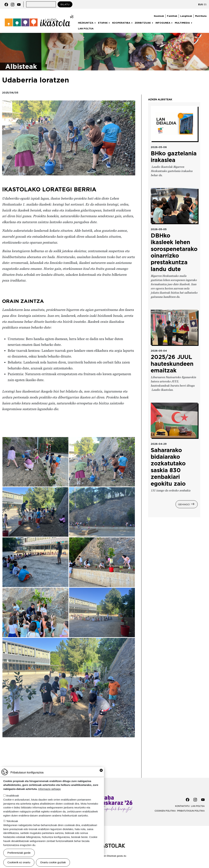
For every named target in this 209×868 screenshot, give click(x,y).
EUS (200, 4)
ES (205, 4)
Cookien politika (165, 811)
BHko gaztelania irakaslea (174, 157)
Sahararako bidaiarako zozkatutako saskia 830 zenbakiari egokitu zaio (168, 467)
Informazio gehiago (49, 789)
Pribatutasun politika (191, 811)
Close (101, 770)
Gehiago (184, 504)
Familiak (172, 16)
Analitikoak (12, 796)
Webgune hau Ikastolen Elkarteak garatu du (105, 856)
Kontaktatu (182, 806)
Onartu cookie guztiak (53, 862)
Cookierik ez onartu (19, 862)
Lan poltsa (86, 28)
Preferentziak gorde (19, 853)
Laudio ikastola (39, 16)
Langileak (186, 16)
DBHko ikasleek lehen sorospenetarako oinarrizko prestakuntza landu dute (174, 252)
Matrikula (201, 16)
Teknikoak (12, 821)
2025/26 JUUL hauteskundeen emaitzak (172, 364)
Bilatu (65, 4)
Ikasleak (159, 16)
